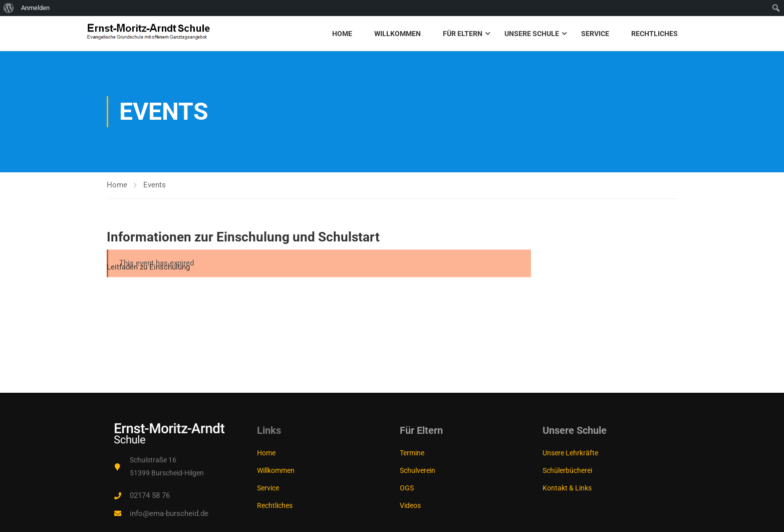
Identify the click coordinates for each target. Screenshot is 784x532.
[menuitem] (9, 8)
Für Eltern (463, 34)
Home (342, 34)
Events (155, 185)
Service (595, 34)
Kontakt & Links (567, 488)
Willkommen (398, 34)
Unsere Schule (532, 34)
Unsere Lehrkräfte (570, 453)
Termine (412, 453)
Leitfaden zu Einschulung (148, 267)
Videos (410, 505)
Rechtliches (655, 34)
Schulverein (418, 470)
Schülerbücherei (567, 470)
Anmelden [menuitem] (35, 8)
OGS (407, 488)
